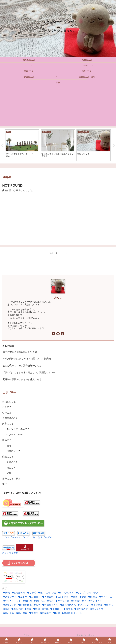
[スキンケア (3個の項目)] (9, 597)
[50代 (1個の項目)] (6, 593)
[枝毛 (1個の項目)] (37, 605)
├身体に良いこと (14, 451)
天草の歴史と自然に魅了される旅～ (21, 352)
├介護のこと (12, 462)
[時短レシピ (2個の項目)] (9, 605)
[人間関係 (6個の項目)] (48, 597)
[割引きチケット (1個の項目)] (12, 601)
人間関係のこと (10, 418)
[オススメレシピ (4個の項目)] (47, 593)
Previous (2, 146)
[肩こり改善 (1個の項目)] (81, 609)
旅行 (5, 484)
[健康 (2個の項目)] (83, 597)
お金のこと (8, 407)
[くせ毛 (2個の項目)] (31, 593)
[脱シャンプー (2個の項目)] (97, 609)
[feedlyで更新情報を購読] (58, 334)
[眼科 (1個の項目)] (6, 609)
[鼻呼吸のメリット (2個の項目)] (72, 613)
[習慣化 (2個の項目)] (68, 609)
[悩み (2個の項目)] (50, 601)
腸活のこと (8, 440)
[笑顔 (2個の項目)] (28, 609)
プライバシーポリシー (86, 635)
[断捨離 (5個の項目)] (75, 601)
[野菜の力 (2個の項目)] (45, 613)
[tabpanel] (22, 145)
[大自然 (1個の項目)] (27, 601)
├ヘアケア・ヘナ (14, 435)
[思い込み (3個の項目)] (39, 601)
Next (114, 146)
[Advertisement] (58, 106)
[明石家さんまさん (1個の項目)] (92, 601)
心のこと (7, 413)
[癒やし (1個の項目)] (108, 605)
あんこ (58, 297)
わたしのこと (9, 402)
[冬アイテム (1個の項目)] (105, 597)
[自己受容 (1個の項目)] (8, 613)
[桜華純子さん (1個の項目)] (50, 605)
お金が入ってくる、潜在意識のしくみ (22, 365)
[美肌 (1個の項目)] (45, 609)
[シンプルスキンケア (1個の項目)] (87, 593)
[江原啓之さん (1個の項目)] (68, 605)
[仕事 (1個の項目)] (74, 597)
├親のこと (10, 468)
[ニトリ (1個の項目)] (22, 597)
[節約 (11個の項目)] (36, 609)
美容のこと (8, 424)
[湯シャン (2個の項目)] (83, 605)
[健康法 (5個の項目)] (92, 597)
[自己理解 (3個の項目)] (21, 613)
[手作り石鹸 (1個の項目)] (62, 601)
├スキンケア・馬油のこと (18, 429)
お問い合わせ (30, 635)
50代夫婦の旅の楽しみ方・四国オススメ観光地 (27, 359)
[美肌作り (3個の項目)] (56, 609)
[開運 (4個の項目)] (56, 613)
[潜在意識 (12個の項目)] (96, 605)
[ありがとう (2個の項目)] (18, 593)
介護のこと (8, 457)
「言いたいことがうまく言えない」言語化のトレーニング (32, 372)
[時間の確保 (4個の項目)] (25, 605)
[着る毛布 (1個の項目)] (17, 609)
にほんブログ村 (11, 537)
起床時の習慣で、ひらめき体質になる (22, 379)
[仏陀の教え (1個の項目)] (62, 597)
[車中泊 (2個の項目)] (33, 613)
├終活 (8, 473)
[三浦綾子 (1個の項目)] (34, 597)
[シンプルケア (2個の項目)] (66, 593)
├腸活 (8, 446)
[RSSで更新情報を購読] (62, 334)
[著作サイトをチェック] (54, 334)
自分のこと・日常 (11, 479)
